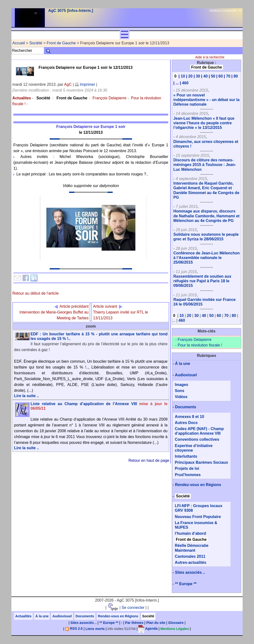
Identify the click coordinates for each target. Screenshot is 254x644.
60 (221, 76)
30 (198, 76)
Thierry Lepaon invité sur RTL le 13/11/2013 (121, 312)
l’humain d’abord (190, 533)
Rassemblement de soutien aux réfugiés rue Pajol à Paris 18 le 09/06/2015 (202, 281)
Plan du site (156, 623)
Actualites (22, 98)
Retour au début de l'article (36, 293)
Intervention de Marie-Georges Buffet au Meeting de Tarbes (54, 312)
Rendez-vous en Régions (198, 485)
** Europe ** (186, 584)
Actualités (23, 616)
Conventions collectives (197, 439)
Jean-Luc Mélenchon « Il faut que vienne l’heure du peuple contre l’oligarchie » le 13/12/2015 (204, 123)
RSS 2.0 (74, 628)
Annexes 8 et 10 (189, 417)
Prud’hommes (188, 475)
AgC (68, 84)
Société (36, 43)
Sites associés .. (190, 572)
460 (185, 83)
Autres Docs (186, 423)
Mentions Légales (175, 628)
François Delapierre (110, 98)
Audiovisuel (186, 375)
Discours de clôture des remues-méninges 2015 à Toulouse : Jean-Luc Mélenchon (205, 165)
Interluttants (186, 456)
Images (181, 385)
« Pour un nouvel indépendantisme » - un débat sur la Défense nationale (206, 100)
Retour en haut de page (149, 460)
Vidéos (181, 397)
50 (213, 76)
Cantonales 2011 (190, 556)
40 (206, 76)
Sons (179, 391)
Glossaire (176, 623)
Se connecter (133, 608)
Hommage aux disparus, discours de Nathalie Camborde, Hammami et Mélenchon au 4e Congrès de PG (206, 216)
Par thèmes (134, 623)
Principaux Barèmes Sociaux (201, 462)
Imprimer (85, 84)
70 (228, 76)
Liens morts (95, 628)
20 (190, 76)
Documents (186, 407)
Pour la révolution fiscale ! (200, 345)
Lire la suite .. (26, 396)
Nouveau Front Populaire (198, 517)
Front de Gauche (61, 43)
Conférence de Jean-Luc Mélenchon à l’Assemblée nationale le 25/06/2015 (206, 258)
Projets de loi (187, 468)
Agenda (148, 628)
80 (236, 76)
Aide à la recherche (210, 57)
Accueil (19, 43)
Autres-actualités (190, 562)
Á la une (183, 364)
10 (183, 76)
